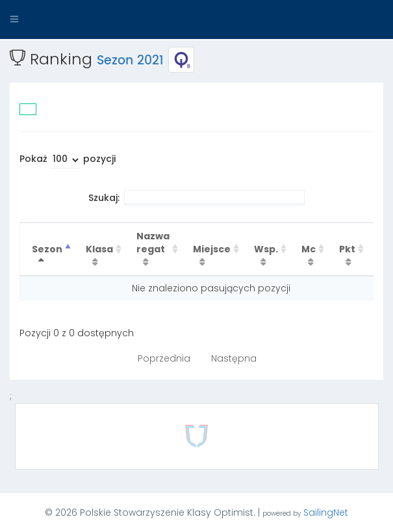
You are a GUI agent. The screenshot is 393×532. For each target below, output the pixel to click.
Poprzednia (164, 358)
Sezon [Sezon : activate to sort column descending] (47, 249)
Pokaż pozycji (68, 160)
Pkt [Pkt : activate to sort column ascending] (347, 249)
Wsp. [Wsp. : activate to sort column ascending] (266, 249)
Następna (234, 358)
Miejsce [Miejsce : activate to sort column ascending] (212, 249)
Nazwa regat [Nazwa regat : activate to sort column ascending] (153, 243)
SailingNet (326, 512)
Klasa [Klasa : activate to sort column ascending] (99, 249)
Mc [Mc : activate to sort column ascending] (309, 249)
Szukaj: (196, 198)
